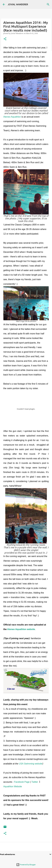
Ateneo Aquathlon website (21, 629)
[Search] (48, 4)
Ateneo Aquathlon (12, 117)
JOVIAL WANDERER (18, 4)
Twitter (35, 782)
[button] (5, 39)
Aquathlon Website (13, 786)
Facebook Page (22, 782)
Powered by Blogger (26, 865)
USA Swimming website (31, 764)
